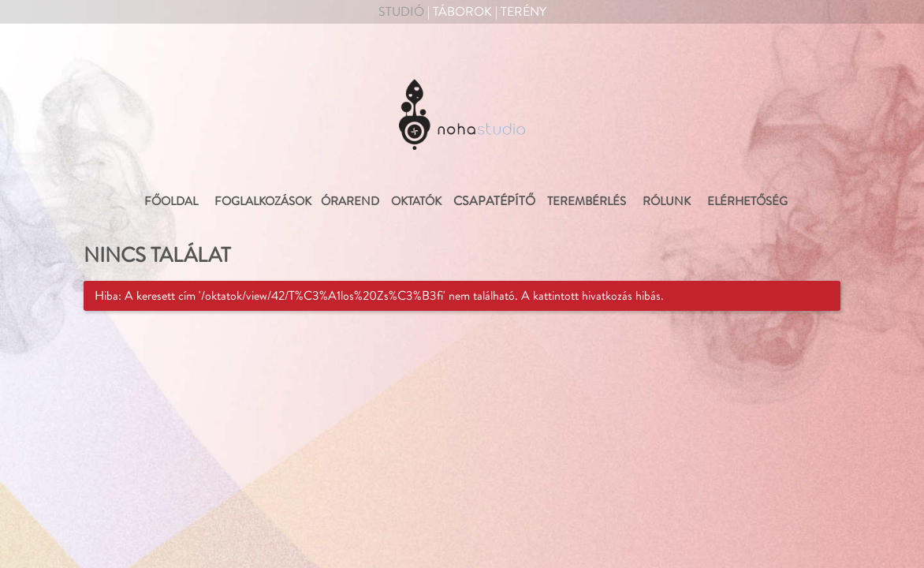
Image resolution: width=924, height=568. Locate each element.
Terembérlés (585, 202)
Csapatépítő (494, 201)
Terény (523, 12)
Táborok (462, 12)
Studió (401, 12)
